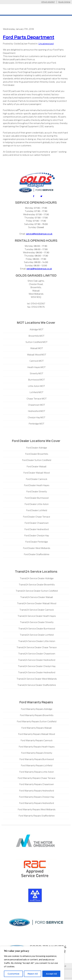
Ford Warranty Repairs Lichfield (37, 766)
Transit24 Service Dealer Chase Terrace (37, 647)
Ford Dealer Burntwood (37, 498)
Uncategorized (46, 44)
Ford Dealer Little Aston (37, 504)
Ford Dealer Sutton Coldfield (37, 460)
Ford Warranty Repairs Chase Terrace (37, 778)
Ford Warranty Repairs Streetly (37, 753)
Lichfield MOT (37, 392)
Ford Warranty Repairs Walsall (37, 728)
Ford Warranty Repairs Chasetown (37, 784)
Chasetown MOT (37, 405)
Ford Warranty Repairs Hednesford (37, 791)
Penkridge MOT (37, 424)
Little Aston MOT (37, 386)
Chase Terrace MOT (37, 399)
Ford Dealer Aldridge (37, 448)
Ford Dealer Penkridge (37, 542)
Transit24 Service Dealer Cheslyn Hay (37, 666)
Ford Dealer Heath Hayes (37, 485)
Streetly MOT (37, 374)
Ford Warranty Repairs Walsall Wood (37, 734)
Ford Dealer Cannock (37, 479)
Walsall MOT (37, 348)
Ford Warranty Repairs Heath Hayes (37, 747)
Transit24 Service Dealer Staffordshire (37, 685)
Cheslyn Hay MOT (37, 417)
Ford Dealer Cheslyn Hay (37, 536)
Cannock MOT (37, 361)
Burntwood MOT (37, 380)
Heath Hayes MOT (37, 367)
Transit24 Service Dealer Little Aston (37, 641)
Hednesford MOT (37, 411)
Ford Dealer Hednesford (37, 529)
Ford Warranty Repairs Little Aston (37, 772)
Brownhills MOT (37, 336)
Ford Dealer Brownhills (37, 454)
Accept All (51, 974)
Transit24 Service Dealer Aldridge (37, 578)
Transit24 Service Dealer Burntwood (37, 629)
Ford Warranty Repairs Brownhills (37, 715)
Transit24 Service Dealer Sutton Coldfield (37, 591)
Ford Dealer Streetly (37, 492)
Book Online (64, 2)
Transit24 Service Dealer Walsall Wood (37, 603)
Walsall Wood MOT (37, 355)
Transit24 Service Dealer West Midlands (37, 679)
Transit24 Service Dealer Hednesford (37, 660)
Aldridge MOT (37, 330)
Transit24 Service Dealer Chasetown (37, 654)
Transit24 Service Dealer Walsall (37, 597)
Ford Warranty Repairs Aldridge (37, 709)
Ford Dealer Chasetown (37, 523)
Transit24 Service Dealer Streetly (37, 622)
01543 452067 (48, 2)
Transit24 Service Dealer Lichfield (37, 635)
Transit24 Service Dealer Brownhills (37, 585)
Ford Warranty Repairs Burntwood (37, 759)
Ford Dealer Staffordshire (37, 554)
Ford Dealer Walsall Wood (37, 473)
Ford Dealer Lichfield (37, 510)
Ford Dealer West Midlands (37, 548)
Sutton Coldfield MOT (37, 342)
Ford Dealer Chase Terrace (37, 517)
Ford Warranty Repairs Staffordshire (37, 816)
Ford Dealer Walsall (37, 467)
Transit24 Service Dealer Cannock (37, 610)
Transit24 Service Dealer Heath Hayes (37, 616)
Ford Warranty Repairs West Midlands (37, 810)
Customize (13, 974)
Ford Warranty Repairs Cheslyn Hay (37, 797)
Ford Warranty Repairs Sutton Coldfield (37, 722)
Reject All (33, 974)
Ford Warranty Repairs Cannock (37, 740)
